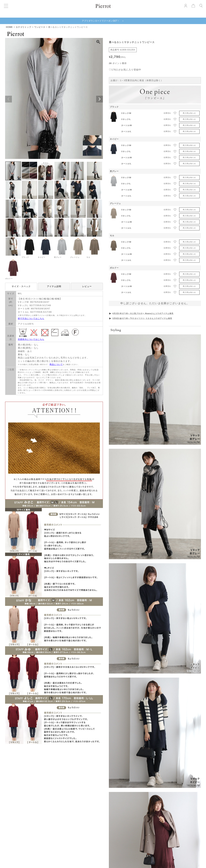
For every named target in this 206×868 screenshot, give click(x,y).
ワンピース (40, 27)
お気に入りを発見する (103, 782)
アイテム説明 (54, 286)
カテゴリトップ (23, 27)
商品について (56, 364)
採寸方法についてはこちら (31, 318)
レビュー (87, 286)
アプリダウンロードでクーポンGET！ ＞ (103, 21)
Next (100, 99)
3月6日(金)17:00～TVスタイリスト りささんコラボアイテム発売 (142, 318)
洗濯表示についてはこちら (31, 339)
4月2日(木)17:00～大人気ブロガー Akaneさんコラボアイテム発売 (143, 313)
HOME (9, 27)
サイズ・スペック (21, 286)
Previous (8, 99)
